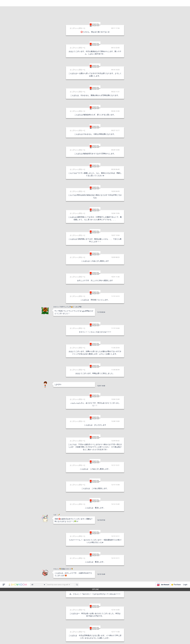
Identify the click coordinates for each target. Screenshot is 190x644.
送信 (120, 638)
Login (185, 3)
